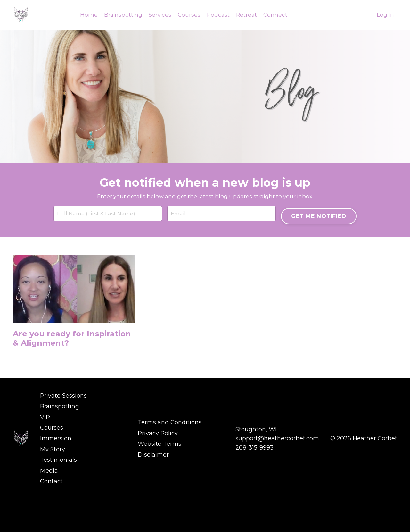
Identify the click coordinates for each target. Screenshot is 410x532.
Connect (277, 15)
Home (87, 15)
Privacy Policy (158, 475)
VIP (45, 461)
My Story (53, 488)
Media (49, 507)
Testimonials (58, 498)
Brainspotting (121, 15)
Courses (189, 15)
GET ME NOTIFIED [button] (317, 243)
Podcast (219, 15)
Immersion (56, 479)
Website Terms (160, 484)
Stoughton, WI (256, 470)
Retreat (247, 15)
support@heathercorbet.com (277, 479)
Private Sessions (63, 442)
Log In (385, 15)
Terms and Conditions (170, 465)
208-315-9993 (254, 488)
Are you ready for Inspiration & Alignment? (56, 379)
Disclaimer (153, 493)
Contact (51, 516)
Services (159, 15)
